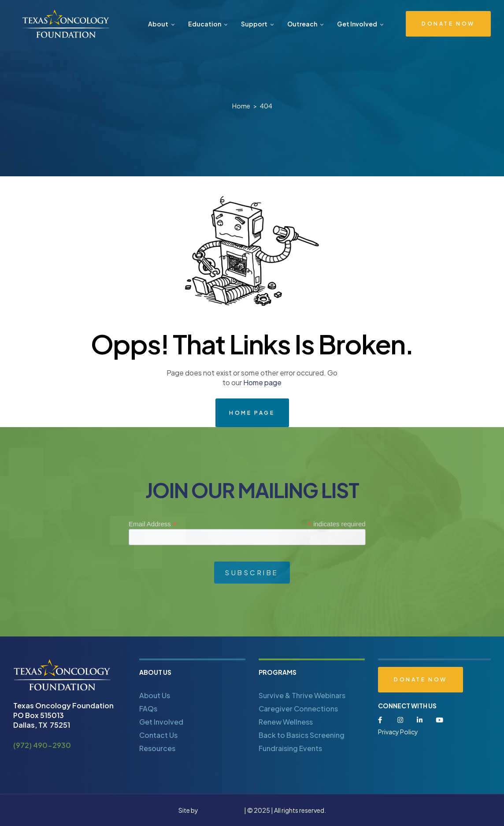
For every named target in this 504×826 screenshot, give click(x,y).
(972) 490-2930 (42, 745)
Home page (262, 382)
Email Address (153, 524)
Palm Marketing (221, 810)
